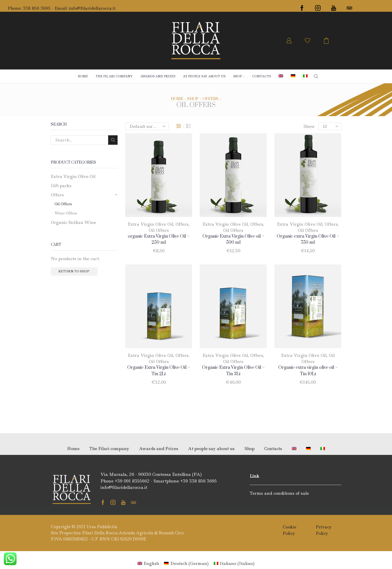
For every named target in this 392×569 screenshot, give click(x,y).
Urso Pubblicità (102, 527)
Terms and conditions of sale (279, 493)
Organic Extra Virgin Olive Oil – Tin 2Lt (159, 371)
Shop (193, 99)
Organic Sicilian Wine (73, 222)
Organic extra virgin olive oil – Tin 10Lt (308, 371)
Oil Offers (159, 230)
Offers (210, 99)
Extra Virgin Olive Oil (150, 224)
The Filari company (114, 76)
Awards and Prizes (158, 76)
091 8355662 (137, 481)
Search (113, 140)
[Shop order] (147, 126)
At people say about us (204, 76)
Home (83, 76)
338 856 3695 (37, 8)
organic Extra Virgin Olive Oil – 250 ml (159, 240)
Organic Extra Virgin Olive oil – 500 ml (233, 240)
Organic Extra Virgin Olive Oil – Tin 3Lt (233, 371)
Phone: (15, 8)
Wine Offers (66, 213)
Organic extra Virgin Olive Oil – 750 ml (308, 240)
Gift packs (61, 186)
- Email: (60, 8)
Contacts (262, 76)
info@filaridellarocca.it (92, 8)
